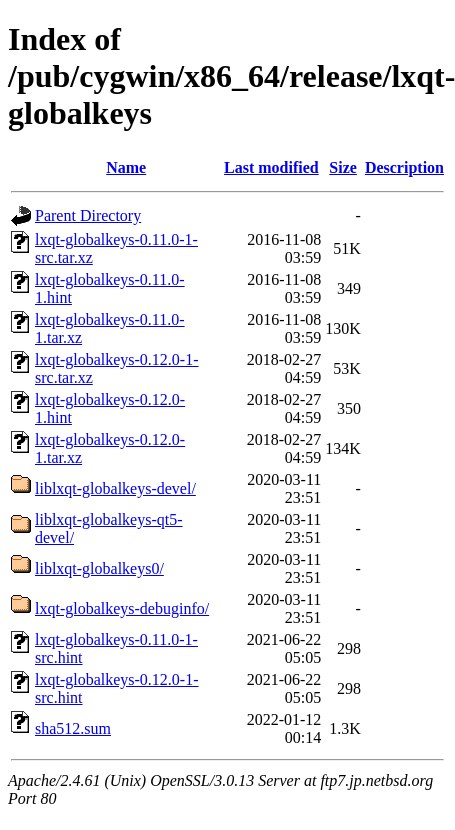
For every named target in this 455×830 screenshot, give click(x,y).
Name (126, 167)
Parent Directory (88, 215)
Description (404, 167)
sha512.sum (73, 728)
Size (343, 167)
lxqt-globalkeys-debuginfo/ (122, 608)
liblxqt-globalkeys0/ (99, 568)
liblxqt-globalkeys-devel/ (115, 488)
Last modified (271, 167)
